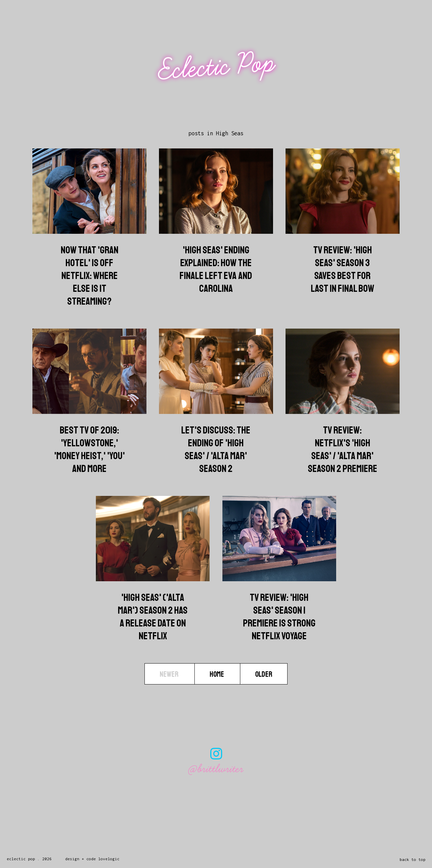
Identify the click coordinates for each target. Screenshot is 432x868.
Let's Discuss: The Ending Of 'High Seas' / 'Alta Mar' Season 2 (216, 449)
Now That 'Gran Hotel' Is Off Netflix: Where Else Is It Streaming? (90, 276)
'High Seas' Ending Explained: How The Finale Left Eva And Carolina (216, 269)
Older (264, 674)
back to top (413, 859)
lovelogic (109, 859)
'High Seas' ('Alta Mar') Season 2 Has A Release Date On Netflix (153, 617)
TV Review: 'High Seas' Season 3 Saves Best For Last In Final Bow (343, 269)
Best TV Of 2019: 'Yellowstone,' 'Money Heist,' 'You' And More (89, 449)
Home (217, 674)
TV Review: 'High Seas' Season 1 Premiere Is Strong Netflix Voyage (279, 617)
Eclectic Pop (217, 67)
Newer (170, 674)
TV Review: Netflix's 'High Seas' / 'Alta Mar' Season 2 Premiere (343, 449)
